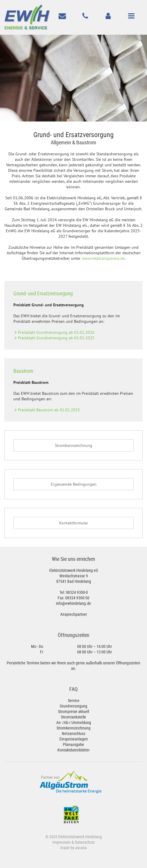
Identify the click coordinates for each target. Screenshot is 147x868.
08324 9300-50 (77, 598)
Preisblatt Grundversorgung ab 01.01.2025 (56, 338)
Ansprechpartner (74, 614)
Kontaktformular (74, 523)
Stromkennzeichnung (73, 445)
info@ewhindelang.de (73, 603)
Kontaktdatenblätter (73, 750)
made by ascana (73, 848)
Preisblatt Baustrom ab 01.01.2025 (49, 410)
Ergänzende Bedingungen (74, 484)
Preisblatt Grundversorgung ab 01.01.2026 (56, 332)
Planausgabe (73, 744)
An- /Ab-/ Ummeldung (74, 722)
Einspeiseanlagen (74, 739)
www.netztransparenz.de (103, 258)
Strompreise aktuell (73, 711)
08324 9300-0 (77, 592)
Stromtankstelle (73, 717)
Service (74, 700)
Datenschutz (85, 842)
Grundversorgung (73, 706)
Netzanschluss (73, 733)
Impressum (62, 842)
